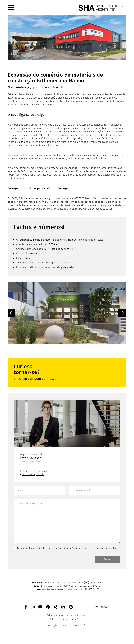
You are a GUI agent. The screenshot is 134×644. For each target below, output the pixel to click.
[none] (94, 607)
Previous (12, 313)
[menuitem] (11, 8)
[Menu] (11, 8)
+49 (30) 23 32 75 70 (89, 586)
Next (122, 313)
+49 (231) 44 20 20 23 (35, 471)
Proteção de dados (58, 626)
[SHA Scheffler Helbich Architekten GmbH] (102, 8)
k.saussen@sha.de (34, 474)
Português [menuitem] (101, 607)
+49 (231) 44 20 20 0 (90, 583)
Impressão (81, 626)
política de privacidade (106, 548)
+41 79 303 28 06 (90, 589)
